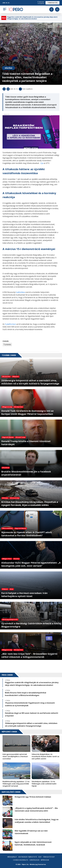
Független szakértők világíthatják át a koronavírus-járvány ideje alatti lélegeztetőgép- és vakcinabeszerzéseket (32, 18)
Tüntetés (7, 344)
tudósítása (20, 292)
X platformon (10, 324)
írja (42, 163)
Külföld (9, 68)
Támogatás (52, 3)
